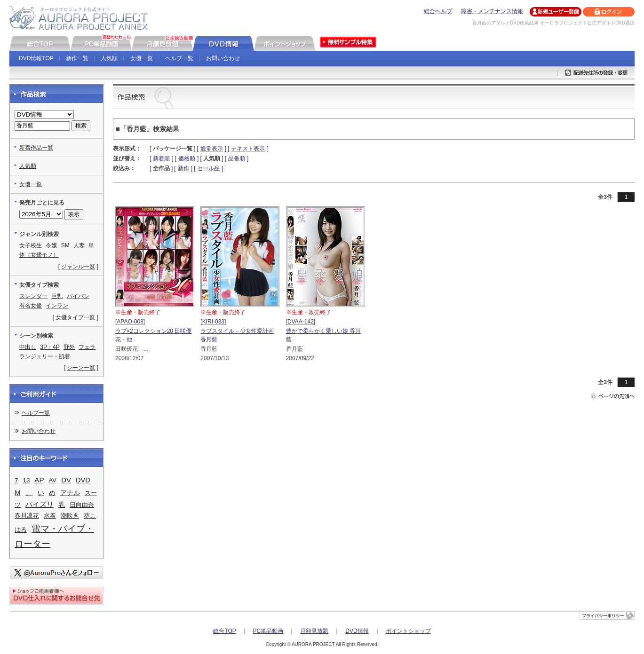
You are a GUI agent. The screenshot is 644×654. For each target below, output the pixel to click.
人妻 (79, 245)
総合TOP (224, 631)
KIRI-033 (213, 322)
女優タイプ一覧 (75, 317)
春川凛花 (27, 516)
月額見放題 (314, 631)
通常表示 (212, 149)
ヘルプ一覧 (179, 58)
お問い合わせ (223, 58)
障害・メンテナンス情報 (492, 11)
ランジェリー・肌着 (45, 356)
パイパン (78, 296)
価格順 (187, 158)
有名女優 (31, 306)
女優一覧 (142, 58)
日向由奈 (82, 505)
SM (65, 245)
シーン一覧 (81, 368)
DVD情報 (357, 631)
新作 (183, 168)
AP (39, 480)
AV (53, 480)
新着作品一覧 (36, 148)
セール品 (208, 168)
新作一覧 (77, 58)
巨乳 (57, 296)
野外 (69, 347)
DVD (83, 480)
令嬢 (51, 245)
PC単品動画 (268, 631)
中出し (28, 347)
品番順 (237, 158)
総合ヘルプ (438, 11)
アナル (70, 493)
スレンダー (33, 296)
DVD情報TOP (36, 58)
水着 (50, 516)
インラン (57, 306)
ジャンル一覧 (78, 267)
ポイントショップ (408, 631)
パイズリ (40, 504)
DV (66, 480)
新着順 (161, 158)
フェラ (87, 347)
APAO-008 (130, 322)
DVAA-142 (301, 322)
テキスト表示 (248, 149)
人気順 (109, 58)
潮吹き (70, 516)
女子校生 (31, 245)
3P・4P (50, 347)
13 (27, 480)
